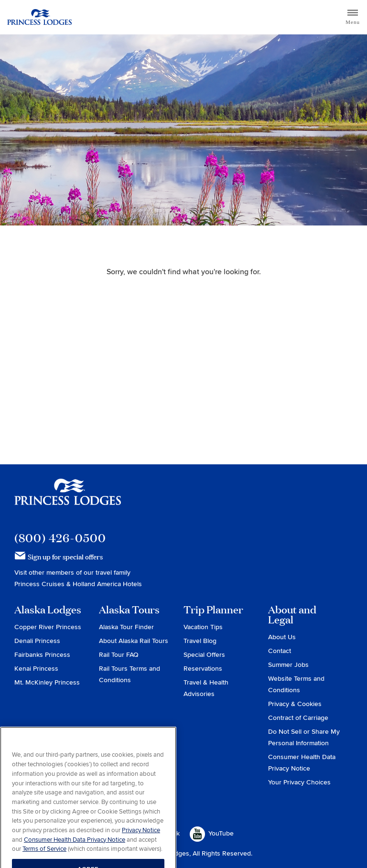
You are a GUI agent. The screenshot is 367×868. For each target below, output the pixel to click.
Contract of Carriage (298, 718)
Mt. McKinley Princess (47, 682)
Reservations (203, 669)
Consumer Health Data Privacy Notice (75, 850)
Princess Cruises (40, 584)
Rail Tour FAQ (119, 655)
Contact (280, 651)
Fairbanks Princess (42, 655)
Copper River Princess (48, 627)
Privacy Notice (141, 841)
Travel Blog (200, 641)
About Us (282, 637)
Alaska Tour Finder (126, 627)
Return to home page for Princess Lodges (39, 17)
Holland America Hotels (107, 584)
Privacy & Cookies (295, 704)
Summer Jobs (288, 665)
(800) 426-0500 (60, 538)
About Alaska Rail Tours (134, 641)
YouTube (212, 834)
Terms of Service (44, 859)
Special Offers (204, 655)
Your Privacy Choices (299, 782)
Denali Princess (37, 641)
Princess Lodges (68, 498)
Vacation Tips (203, 627)
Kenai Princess (36, 669)
